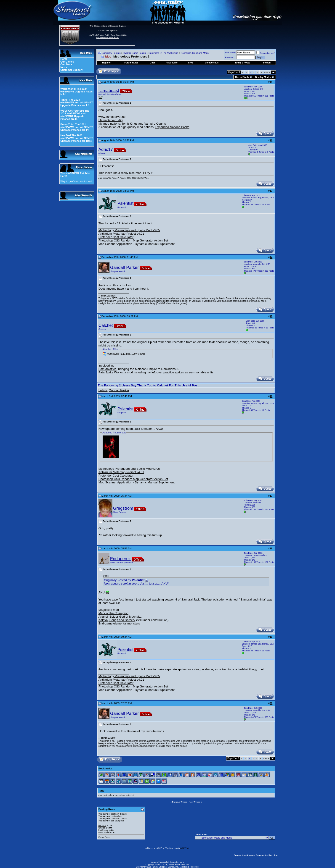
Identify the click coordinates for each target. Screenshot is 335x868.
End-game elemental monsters (119, 623)
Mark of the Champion (113, 613)
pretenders (120, 795)
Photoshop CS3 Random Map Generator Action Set (133, 240)
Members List (212, 63)
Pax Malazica (108, 369)
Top (276, 855)
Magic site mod (109, 610)
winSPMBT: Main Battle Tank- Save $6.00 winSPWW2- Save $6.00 (108, 36)
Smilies (102, 828)
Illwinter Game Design (135, 53)
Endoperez (120, 559)
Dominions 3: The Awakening (163, 53)
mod (101, 795)
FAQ (191, 63)
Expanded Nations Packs (172, 127)
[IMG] (101, 830)
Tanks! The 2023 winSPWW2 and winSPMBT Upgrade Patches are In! (77, 102)
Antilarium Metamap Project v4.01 (121, 234)
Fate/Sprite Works (111, 372)
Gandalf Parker (124, 267)
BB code (102, 826)
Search (267, 63)
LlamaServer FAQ (111, 120)
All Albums (172, 63)
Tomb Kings (130, 124)
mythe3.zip (113, 354)
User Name (230, 52)
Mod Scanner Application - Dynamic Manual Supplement (137, 244)
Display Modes (263, 77)
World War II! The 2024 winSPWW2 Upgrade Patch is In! (76, 92)
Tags (101, 791)
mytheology (109, 795)
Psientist (126, 203)
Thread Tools (242, 77)
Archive (268, 855)
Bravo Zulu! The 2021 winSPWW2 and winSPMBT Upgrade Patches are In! (77, 127)
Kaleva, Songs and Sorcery (117, 620)
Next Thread (194, 802)
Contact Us (239, 855)
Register (107, 63)
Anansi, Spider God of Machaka (120, 617)
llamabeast (109, 90)
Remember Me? (266, 53)
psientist (130, 795)
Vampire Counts (155, 124)
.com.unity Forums (111, 53)
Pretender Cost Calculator (116, 237)
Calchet (106, 325)
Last (267, 72)
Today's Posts (243, 63)
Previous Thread (180, 802)
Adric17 (106, 149)
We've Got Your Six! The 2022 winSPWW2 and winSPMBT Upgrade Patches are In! (75, 115)
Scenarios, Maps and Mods (195, 53)
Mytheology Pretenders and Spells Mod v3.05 (129, 230)
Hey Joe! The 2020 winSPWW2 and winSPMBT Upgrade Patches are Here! (77, 138)
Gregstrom (123, 508)
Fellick (103, 390)
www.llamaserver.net (112, 117)
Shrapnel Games (254, 855)
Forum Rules (104, 837)
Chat (152, 63)
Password (230, 57)
